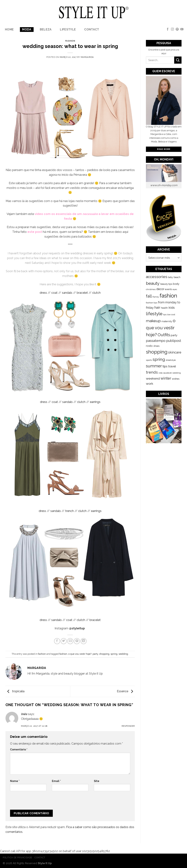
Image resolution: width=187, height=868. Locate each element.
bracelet (82, 293)
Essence (126, 691)
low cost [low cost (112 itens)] (171, 314)
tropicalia (15, 691)
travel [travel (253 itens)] (172, 366)
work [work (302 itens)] (150, 384)
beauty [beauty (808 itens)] (153, 283)
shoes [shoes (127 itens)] (156, 346)
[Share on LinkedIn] (84, 641)
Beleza (46, 29)
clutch (96, 293)
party (95, 654)
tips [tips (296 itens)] (165, 366)
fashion (70, 41)
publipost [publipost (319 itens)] (174, 341)
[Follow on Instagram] (172, 29)
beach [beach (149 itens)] (177, 277)
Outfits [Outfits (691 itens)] (164, 335)
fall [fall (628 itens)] (149, 296)
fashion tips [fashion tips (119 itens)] (152, 303)
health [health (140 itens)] (164, 308)
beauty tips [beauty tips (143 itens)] (166, 284)
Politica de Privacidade (17, 858)
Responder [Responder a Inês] (128, 726)
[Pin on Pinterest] (77, 641)
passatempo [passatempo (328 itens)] (156, 341)
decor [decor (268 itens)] (160, 289)
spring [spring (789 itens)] (159, 359)
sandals (67, 293)
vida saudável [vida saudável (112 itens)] (165, 373)
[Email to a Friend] (70, 641)
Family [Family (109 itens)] (156, 297)
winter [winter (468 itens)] (166, 378)
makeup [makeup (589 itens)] (153, 321)
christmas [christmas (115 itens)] (151, 289)
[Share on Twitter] (64, 641)
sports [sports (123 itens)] (149, 360)
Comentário (19, 749)
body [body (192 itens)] (176, 284)
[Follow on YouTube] (182, 29)
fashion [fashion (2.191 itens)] (168, 296)
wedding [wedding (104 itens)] (177, 373)
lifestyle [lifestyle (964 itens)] (154, 314)
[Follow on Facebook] (168, 29)
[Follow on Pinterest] (177, 29)
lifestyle (68, 29)
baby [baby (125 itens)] (170, 277)
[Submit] (178, 60)
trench (69, 511)
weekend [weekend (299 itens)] (153, 378)
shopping (104, 654)
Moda (27, 29)
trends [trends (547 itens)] (152, 372)
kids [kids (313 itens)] (172, 307)
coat (54, 293)
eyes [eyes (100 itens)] (175, 289)
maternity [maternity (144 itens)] (167, 321)
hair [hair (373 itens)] (157, 307)
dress (43, 293)
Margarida (87, 57)
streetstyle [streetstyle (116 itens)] (171, 360)
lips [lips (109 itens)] (165, 314)
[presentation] (35, 802)
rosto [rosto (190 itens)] (149, 346)
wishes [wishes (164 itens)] (176, 379)
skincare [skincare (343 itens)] (175, 352)
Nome (15, 781)
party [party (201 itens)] (174, 335)
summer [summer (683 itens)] (154, 366)
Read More (164, 149)
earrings (95, 402)
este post (35, 232)
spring (114, 654)
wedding (123, 654)
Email (56, 781)
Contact (92, 29)
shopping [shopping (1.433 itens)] (157, 352)
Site (97, 781)
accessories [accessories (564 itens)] (157, 277)
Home (9, 29)
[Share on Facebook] (57, 641)
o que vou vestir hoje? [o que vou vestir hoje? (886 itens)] (161, 328)
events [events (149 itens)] (168, 289)
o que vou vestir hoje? (80, 654)
